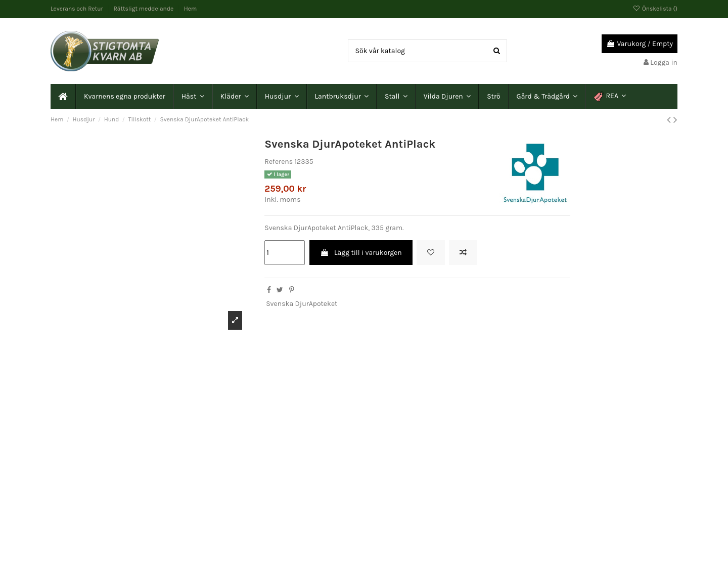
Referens (279, 162)
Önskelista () (655, 9)
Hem (190, 9)
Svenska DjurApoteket (302, 304)
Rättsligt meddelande (144, 9)
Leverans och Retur (78, 9)
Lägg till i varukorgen (361, 253)
